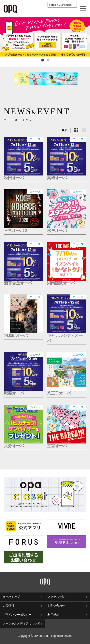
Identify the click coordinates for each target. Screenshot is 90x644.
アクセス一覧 (56, 597)
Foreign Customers (60, 5)
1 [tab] (42, 60)
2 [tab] (48, 60)
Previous (4, 43)
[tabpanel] (45, 37)
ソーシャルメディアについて (21, 623)
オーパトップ (11, 597)
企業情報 (8, 606)
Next (86, 43)
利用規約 (53, 615)
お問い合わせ (56, 606)
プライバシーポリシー (17, 615)
